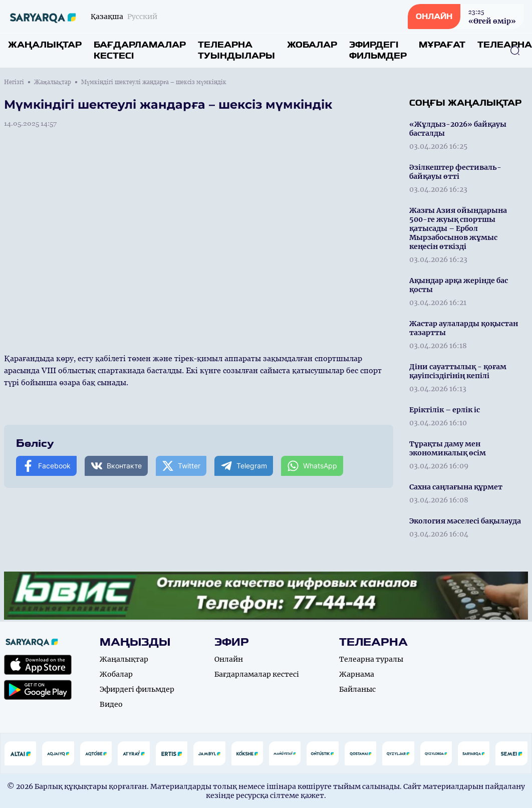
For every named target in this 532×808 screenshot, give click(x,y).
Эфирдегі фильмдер (378, 50)
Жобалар (312, 45)
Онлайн (229, 659)
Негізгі (14, 82)
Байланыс (357, 689)
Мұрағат (442, 45)
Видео (111, 704)
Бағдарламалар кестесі (140, 50)
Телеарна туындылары (236, 50)
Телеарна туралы (371, 659)
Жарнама (357, 674)
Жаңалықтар (45, 45)
